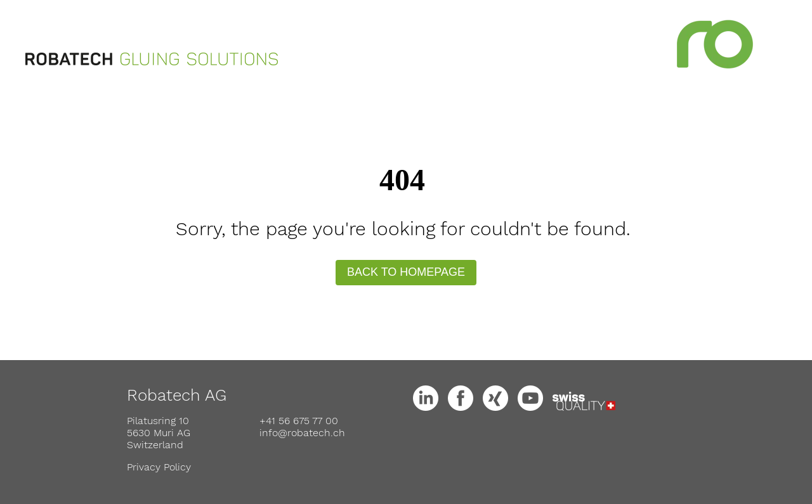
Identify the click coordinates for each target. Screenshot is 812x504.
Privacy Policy (159, 467)
